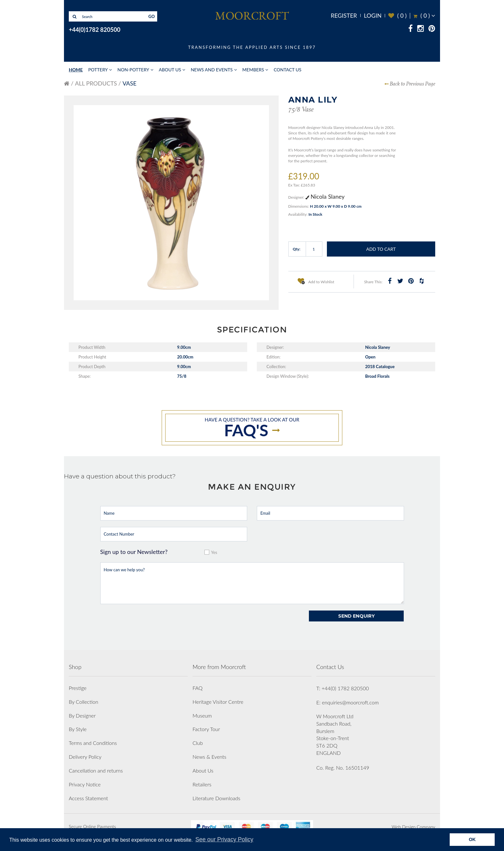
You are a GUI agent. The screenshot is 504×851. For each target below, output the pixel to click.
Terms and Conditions (93, 743)
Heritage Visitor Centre (218, 702)
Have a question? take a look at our (252, 428)
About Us (170, 70)
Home (76, 70)
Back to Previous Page (412, 84)
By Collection (83, 702)
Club (198, 743)
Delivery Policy (85, 757)
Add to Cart (381, 249)
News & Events (209, 757)
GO (152, 16)
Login (373, 15)
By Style (78, 729)
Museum (202, 715)
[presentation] (149, 623)
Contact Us (287, 70)
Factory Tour (206, 729)
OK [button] (472, 839)
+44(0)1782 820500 (94, 30)
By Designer (82, 715)
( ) (397, 16)
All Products (96, 83)
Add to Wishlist (316, 281)
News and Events (212, 70)
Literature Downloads (216, 798)
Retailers (202, 784)
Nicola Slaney (325, 196)
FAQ (198, 688)
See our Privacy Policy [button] (224, 839)
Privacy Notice (85, 784)
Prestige (78, 688)
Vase (130, 83)
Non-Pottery (133, 70)
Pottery (98, 70)
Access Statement (88, 798)
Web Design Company (414, 827)
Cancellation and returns (96, 770)
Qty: (297, 249)
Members (253, 70)
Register (344, 15)
